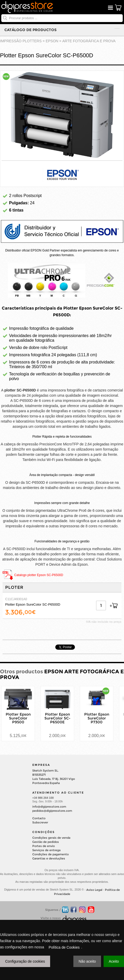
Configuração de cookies (25, 961)
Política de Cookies (64, 947)
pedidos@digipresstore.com (52, 811)
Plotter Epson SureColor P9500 (18, 718)
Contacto (39, 818)
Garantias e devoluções (49, 858)
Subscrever (40, 822)
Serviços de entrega (46, 850)
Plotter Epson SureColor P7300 (97, 718)
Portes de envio (44, 846)
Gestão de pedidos (46, 842)
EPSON (52, 41)
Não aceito (87, 961)
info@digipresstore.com (49, 807)
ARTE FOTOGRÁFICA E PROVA (89, 41)
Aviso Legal (94, 890)
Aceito (114, 961)
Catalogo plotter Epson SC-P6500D (39, 575)
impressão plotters (21, 41)
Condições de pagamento (51, 854)
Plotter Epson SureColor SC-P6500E (57, 718)
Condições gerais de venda (51, 838)
